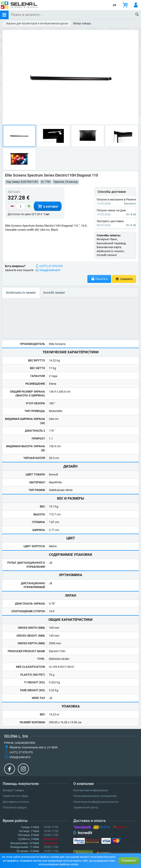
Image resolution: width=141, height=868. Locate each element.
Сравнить (124, 279)
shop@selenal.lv (50, 270)
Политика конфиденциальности (96, 802)
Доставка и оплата (16, 802)
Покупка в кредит (15, 807)
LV (115, 5)
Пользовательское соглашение (95, 796)
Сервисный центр (86, 807)
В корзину (48, 206)
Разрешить (129, 861)
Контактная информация (91, 790)
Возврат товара (13, 790)
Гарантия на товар (15, 796)
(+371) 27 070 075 (51, 266)
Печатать (99, 279)
